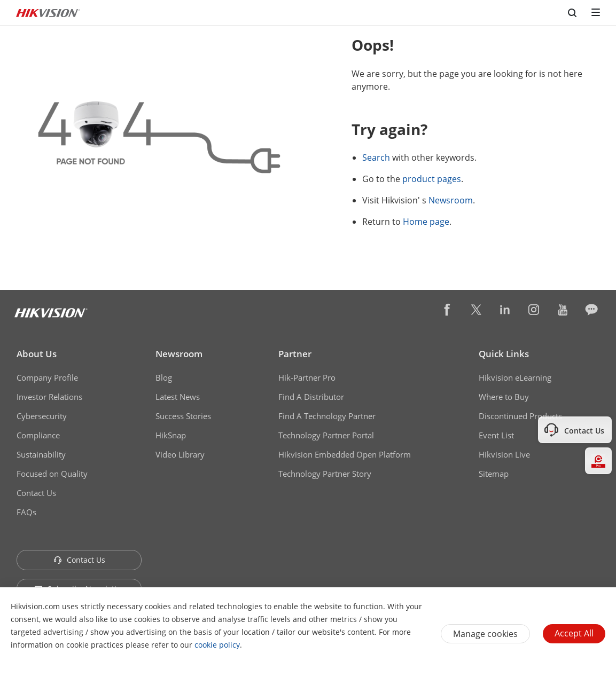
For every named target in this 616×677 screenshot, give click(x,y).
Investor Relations (49, 397)
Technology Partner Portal (326, 435)
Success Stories (183, 416)
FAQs (26, 512)
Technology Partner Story (325, 474)
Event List (496, 435)
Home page (426, 222)
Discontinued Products (520, 416)
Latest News (178, 397)
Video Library (180, 454)
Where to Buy (504, 397)
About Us (37, 354)
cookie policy (217, 645)
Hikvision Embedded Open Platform (345, 454)
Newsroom (451, 200)
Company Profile (47, 377)
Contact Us (36, 493)
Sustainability (41, 454)
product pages (432, 179)
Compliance (38, 435)
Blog (164, 377)
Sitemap (494, 474)
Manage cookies (485, 634)
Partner (295, 354)
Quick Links (504, 354)
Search (376, 158)
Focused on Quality (52, 474)
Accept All (574, 633)
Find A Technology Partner (327, 416)
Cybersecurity (42, 416)
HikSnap (171, 435)
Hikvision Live (504, 454)
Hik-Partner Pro (307, 377)
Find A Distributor (311, 397)
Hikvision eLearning (515, 377)
